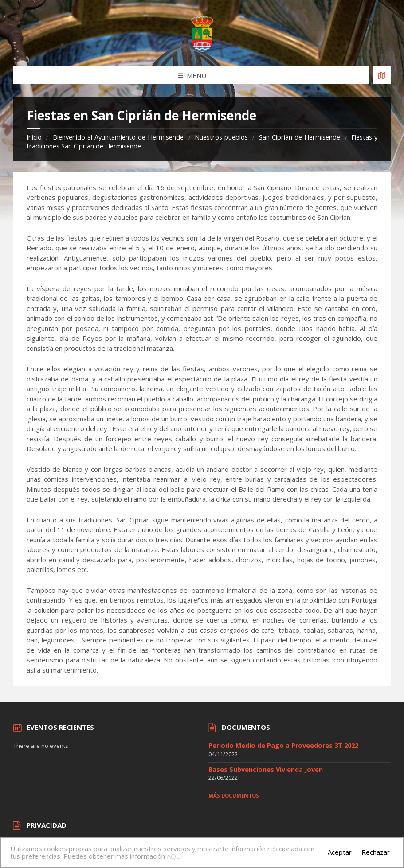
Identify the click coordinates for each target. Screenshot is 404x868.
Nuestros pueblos (221, 137)
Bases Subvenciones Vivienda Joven (266, 769)
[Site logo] (202, 49)
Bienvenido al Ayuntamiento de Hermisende (118, 137)
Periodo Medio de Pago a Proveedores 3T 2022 (283, 745)
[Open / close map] (382, 75)
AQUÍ (175, 856)
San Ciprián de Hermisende (300, 137)
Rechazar (376, 852)
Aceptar (340, 852)
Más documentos (234, 796)
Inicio (34, 137)
